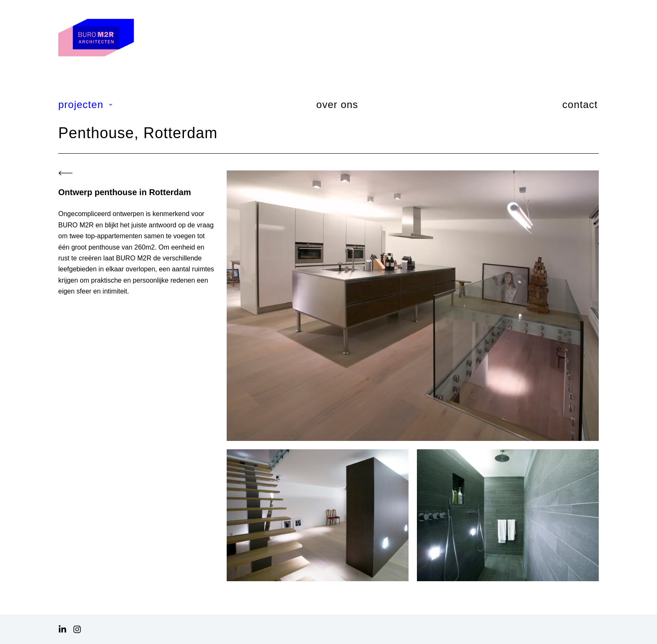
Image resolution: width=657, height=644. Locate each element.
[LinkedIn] (62, 629)
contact (580, 104)
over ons (337, 104)
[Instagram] (77, 629)
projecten (86, 104)
